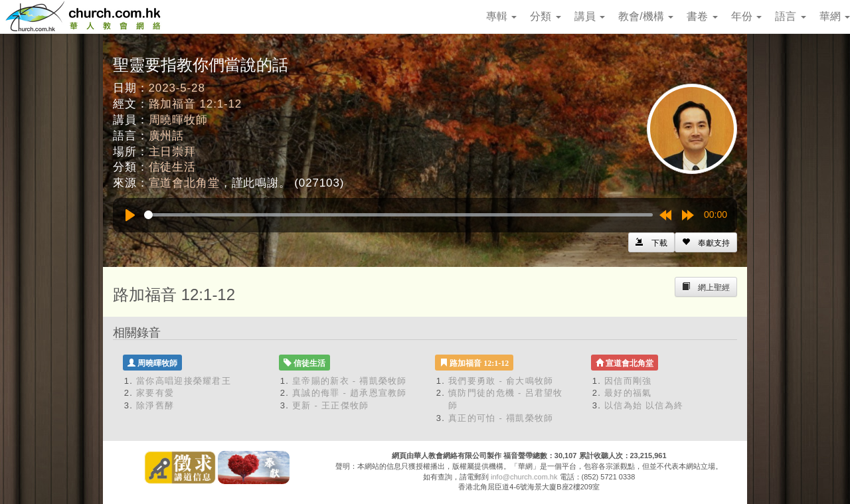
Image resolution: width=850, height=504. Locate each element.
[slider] (398, 215)
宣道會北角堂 (184, 183)
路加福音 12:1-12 (196, 104)
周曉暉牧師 (178, 120)
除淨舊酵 (155, 405)
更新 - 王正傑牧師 (331, 405)
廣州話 (167, 136)
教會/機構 (646, 16)
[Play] (130, 215)
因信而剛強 (628, 381)
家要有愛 (155, 393)
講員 (590, 16)
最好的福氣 (628, 393)
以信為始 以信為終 (644, 405)
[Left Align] (706, 242)
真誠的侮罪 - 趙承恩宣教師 (350, 393)
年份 (746, 16)
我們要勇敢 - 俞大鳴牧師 (501, 381)
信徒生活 (172, 167)
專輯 (501, 16)
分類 (545, 16)
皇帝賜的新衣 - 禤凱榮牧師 (350, 381)
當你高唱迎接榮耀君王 (184, 381)
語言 (790, 16)
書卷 (702, 16)
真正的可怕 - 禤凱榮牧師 (501, 418)
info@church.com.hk (524, 477)
